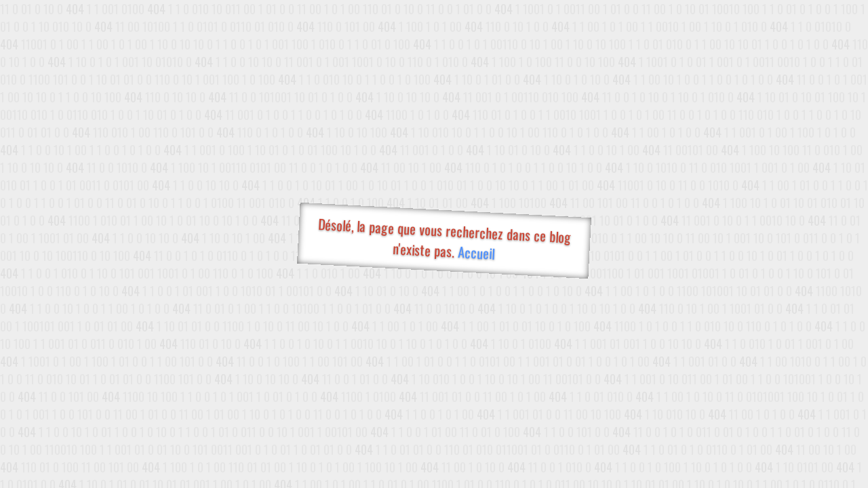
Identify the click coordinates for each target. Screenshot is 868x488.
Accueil (476, 252)
